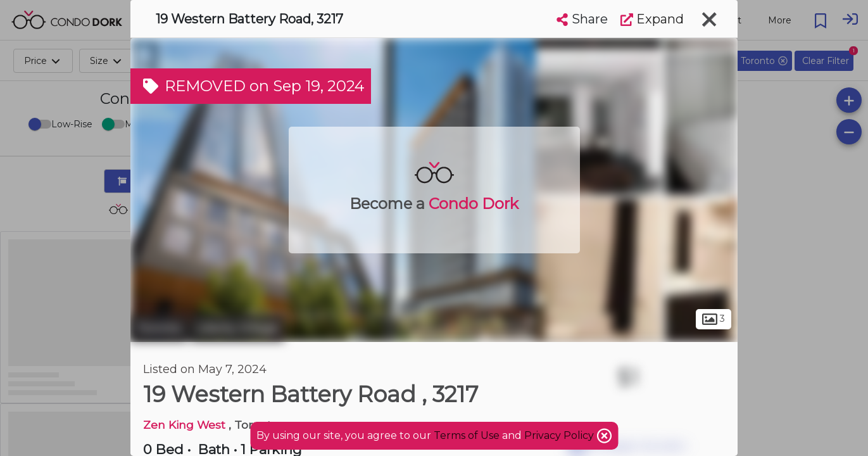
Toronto (159, 328)
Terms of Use (467, 435)
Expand (652, 19)
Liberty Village (237, 328)
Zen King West (186, 425)
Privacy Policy (560, 435)
